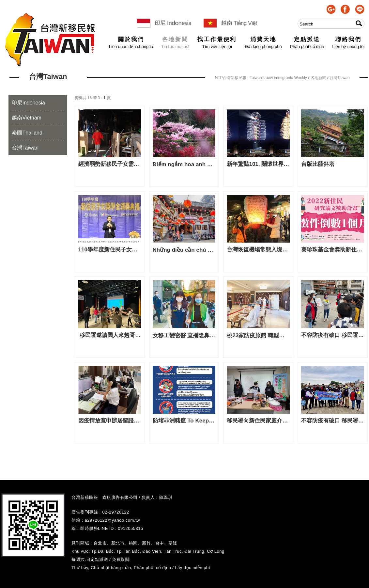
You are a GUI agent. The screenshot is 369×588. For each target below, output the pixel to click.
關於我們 (131, 40)
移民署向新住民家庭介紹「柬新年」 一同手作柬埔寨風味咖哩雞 (258, 421)
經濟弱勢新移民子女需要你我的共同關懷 (110, 164)
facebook (345, 9)
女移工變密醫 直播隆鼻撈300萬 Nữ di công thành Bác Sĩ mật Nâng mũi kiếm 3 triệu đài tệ (184, 335)
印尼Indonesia (28, 103)
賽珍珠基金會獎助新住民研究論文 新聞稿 (333, 250)
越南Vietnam (26, 118)
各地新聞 (175, 40)
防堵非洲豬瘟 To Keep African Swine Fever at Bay (184, 421)
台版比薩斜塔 (318, 164)
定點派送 (307, 40)
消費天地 (263, 40)
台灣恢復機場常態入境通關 (258, 250)
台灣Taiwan (25, 148)
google (331, 9)
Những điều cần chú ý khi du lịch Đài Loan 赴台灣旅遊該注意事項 (184, 250)
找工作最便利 (217, 40)
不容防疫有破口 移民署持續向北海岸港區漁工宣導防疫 (333, 335)
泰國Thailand (27, 133)
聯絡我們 (348, 40)
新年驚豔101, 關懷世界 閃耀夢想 (258, 164)
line (360, 9)
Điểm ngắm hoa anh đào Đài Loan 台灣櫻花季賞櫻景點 (184, 164)
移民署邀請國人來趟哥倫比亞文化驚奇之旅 (110, 335)
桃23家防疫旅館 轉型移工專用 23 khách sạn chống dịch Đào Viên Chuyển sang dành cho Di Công (258, 335)
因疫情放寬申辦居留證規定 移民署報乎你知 (110, 421)
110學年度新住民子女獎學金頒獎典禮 (110, 250)
